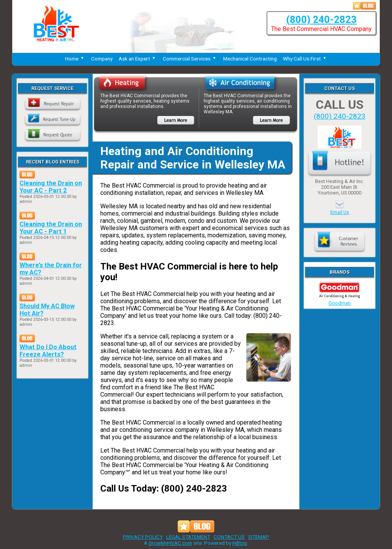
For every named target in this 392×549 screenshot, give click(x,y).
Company (102, 59)
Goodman (340, 300)
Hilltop (240, 543)
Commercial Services (190, 59)
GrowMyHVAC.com (170, 543)
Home (75, 59)
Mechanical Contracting (250, 59)
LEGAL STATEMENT (188, 537)
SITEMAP (259, 537)
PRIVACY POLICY (143, 537)
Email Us (340, 212)
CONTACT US (229, 537)
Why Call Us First (305, 59)
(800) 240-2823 (321, 20)
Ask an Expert (138, 59)
